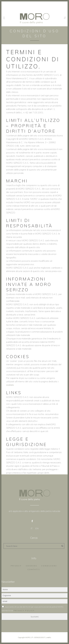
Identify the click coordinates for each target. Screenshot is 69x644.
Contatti (34, 569)
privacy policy (24, 611)
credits (49, 637)
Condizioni (49, 566)
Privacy (16, 566)
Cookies (32, 566)
